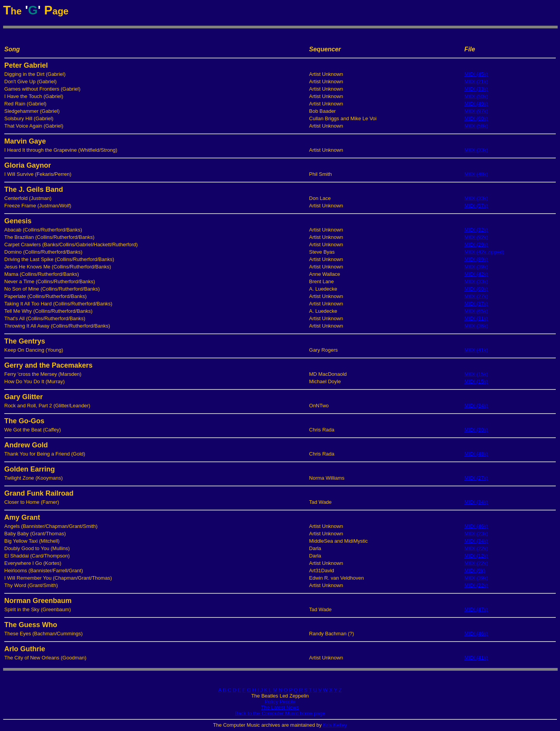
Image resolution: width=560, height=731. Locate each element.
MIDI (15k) (476, 374)
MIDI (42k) (476, 274)
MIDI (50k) (476, 96)
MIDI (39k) (476, 267)
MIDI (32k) (476, 230)
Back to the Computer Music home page (280, 713)
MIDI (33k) (476, 89)
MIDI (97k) (476, 111)
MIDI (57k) (476, 206)
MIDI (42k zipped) (484, 252)
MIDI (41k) (476, 350)
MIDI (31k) (476, 318)
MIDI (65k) (476, 311)
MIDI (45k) (476, 74)
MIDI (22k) (476, 548)
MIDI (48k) (476, 174)
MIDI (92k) (476, 237)
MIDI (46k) (476, 526)
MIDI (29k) (476, 245)
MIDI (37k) (476, 304)
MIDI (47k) (476, 609)
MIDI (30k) (476, 430)
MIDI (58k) (476, 126)
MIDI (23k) (476, 534)
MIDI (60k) (476, 118)
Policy (272, 702)
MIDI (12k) (476, 556)
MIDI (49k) (476, 104)
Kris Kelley (335, 725)
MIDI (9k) (475, 571)
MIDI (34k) (476, 406)
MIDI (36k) (476, 326)
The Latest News (280, 707)
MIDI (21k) (476, 82)
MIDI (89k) (476, 259)
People (287, 702)
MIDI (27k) (476, 296)
